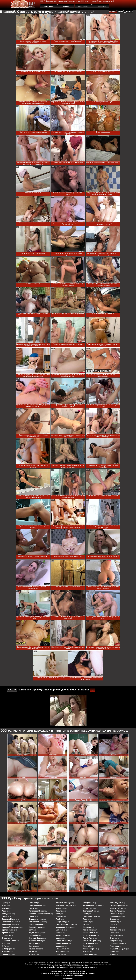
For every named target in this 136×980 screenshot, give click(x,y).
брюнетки (6, 933)
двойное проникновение (40, 914)
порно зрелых (89, 933)
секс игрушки (115, 903)
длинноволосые (36, 919)
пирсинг (86, 922)
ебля (31, 930)
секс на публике (117, 908)
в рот (4, 946)
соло (112, 924)
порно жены (88, 930)
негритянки (88, 908)
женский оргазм (36, 938)
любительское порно (65, 924)
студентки (114, 941)
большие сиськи (9, 922)
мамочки (60, 930)
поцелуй (86, 946)
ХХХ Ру (12, 690)
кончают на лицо (63, 903)
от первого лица (90, 916)
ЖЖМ (4, 905)
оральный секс (89, 911)
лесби (58, 919)
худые (112, 954)
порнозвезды (89, 943)
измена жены (35, 949)
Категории (48, 6)
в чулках (6, 952)
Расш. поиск (83, 6)
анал (4, 911)
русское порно (89, 949)
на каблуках (61, 949)
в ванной (6, 935)
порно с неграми (90, 941)
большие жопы (9, 919)
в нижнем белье (9, 941)
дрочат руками (35, 927)
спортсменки (115, 935)
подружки (87, 927)
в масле (6, 938)
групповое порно (36, 911)
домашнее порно (36, 922)
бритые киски (8, 930)
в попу (5, 943)
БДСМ (5, 903)
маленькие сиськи (64, 927)
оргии (85, 914)
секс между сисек (117, 905)
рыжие (86, 952)
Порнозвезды (101, 6)
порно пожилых (90, 935)
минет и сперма (63, 941)
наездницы (88, 903)
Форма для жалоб (77, 971)
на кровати (61, 952)
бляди (5, 916)
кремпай (59, 911)
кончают (33, 954)
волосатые (7, 954)
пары (85, 919)
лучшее (113, 12)
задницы (33, 946)
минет (58, 938)
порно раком (88, 938)
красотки (60, 908)
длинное (129, 12)
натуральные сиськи (92, 905)
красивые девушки (64, 905)
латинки (59, 916)
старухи (113, 938)
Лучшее (66, 6)
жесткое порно (35, 941)
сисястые (114, 922)
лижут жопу (61, 922)
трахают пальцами (118, 949)
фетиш (112, 952)
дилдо (32, 916)
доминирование (36, 924)
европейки (34, 935)
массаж (59, 933)
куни (58, 914)
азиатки (5, 908)
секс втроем (88, 954)
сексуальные (115, 914)
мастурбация (61, 935)
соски (112, 927)
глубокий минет (36, 905)
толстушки (114, 946)
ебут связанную (36, 933)
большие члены (9, 924)
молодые (60, 946)
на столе (60, 954)
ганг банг (33, 903)
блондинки (7, 914)
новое (120, 12)
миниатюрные (62, 943)
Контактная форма (59, 971)
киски (31, 952)
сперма (113, 933)
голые (32, 908)
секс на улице (116, 911)
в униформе (7, 949)
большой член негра (11, 927)
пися (85, 924)
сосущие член (116, 930)
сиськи (113, 919)
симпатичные (116, 916)
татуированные (116, 943)
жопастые (33, 943)
